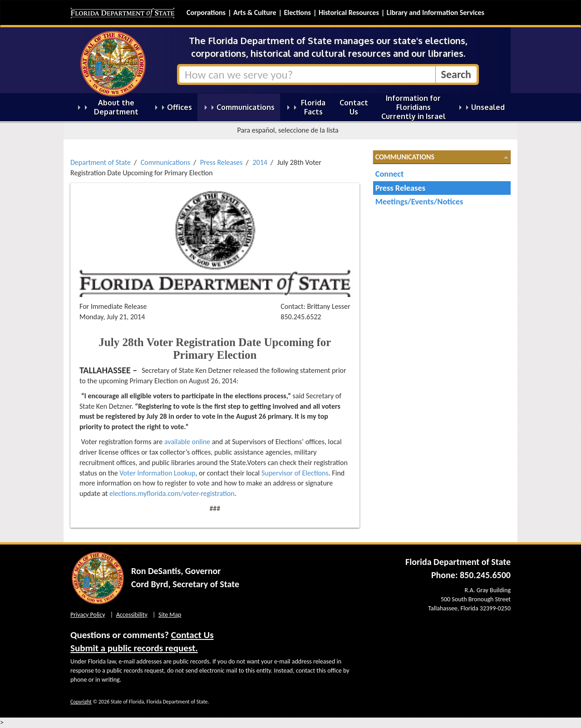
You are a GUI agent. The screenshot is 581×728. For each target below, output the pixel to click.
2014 (260, 162)
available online (187, 442)
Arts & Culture (255, 12)
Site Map (170, 615)
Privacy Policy (88, 615)
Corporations (206, 12)
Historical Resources (349, 12)
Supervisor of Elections (295, 473)
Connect (390, 174)
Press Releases (222, 162)
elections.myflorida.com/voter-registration (172, 493)
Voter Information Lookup (157, 473)
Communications (165, 162)
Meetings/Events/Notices (419, 201)
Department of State (101, 162)
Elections (297, 12)
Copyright (81, 702)
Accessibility (132, 615)
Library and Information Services (436, 12)
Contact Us (192, 635)
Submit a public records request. (134, 648)
